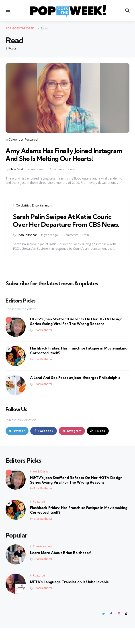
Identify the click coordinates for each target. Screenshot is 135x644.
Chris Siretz (17, 177)
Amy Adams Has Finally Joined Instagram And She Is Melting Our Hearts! (59, 158)
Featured (31, 139)
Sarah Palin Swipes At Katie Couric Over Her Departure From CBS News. (67, 232)
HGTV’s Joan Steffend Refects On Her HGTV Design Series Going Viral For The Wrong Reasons (76, 337)
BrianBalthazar (27, 250)
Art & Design (41, 487)
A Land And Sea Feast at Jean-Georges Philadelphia (75, 393)
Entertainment (42, 213)
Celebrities (16, 139)
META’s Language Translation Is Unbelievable (70, 598)
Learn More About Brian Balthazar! (61, 568)
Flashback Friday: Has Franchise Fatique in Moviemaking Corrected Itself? (79, 366)
